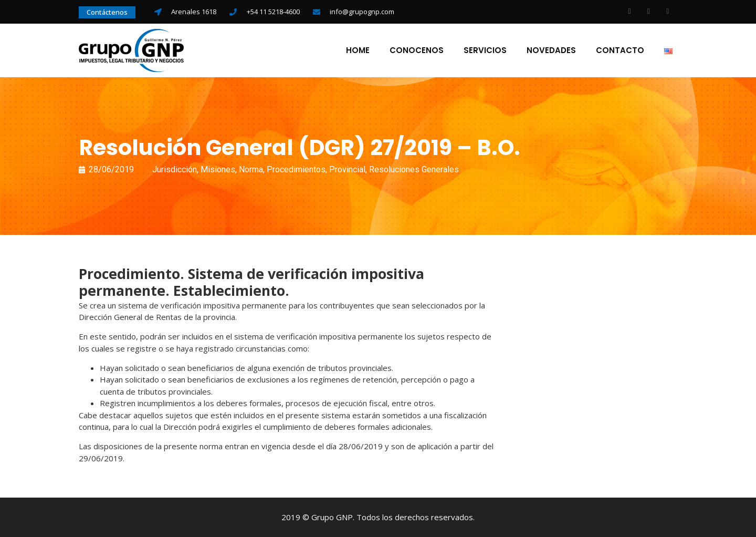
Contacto (620, 50)
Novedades (551, 50)
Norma (251, 169)
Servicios (485, 50)
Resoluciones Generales (414, 169)
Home (358, 50)
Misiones (218, 169)
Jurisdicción (175, 169)
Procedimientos (296, 169)
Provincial (347, 169)
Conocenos (417, 50)
